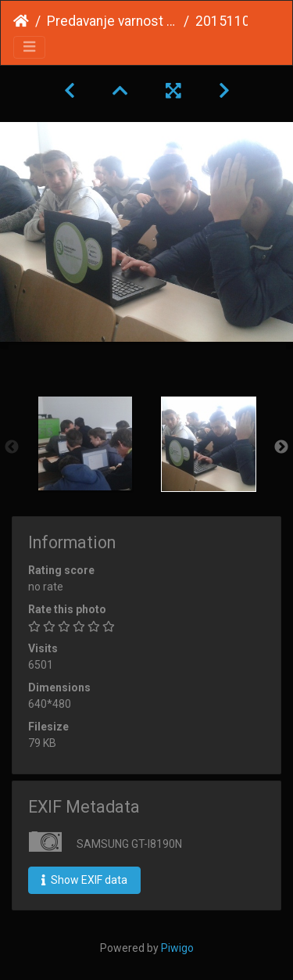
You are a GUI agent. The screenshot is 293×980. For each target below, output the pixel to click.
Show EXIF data (84, 880)
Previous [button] (12, 447)
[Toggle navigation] (29, 47)
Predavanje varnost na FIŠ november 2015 (112, 21)
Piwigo (177, 948)
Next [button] (281, 447)
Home (21, 21)
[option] (85, 443)
